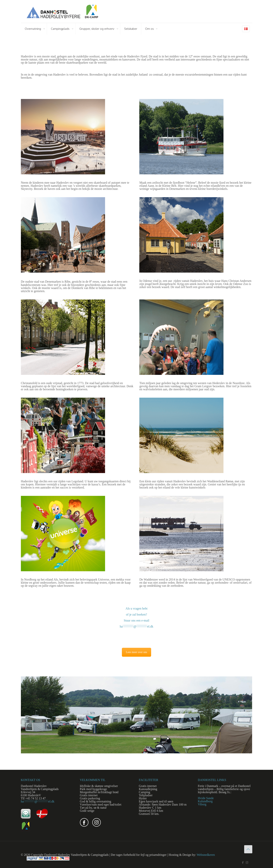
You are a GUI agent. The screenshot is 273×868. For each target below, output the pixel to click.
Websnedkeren (206, 855)
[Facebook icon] (243, 863)
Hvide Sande (206, 798)
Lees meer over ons (136, 652)
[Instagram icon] (247, 863)
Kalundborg (205, 801)
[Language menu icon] (246, 29)
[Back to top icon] (248, 849)
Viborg (202, 804)
